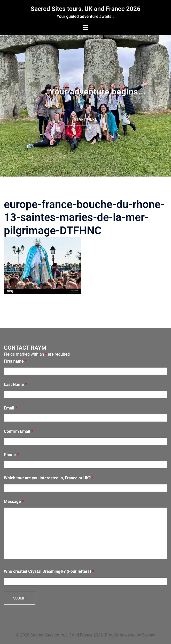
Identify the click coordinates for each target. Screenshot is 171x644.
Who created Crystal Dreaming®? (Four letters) (49, 571)
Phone (11, 455)
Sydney (148, 635)
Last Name (15, 385)
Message (14, 502)
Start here (85, 119)
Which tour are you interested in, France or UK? (49, 478)
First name (15, 361)
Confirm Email (18, 431)
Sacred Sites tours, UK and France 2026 (86, 9)
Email (10, 408)
